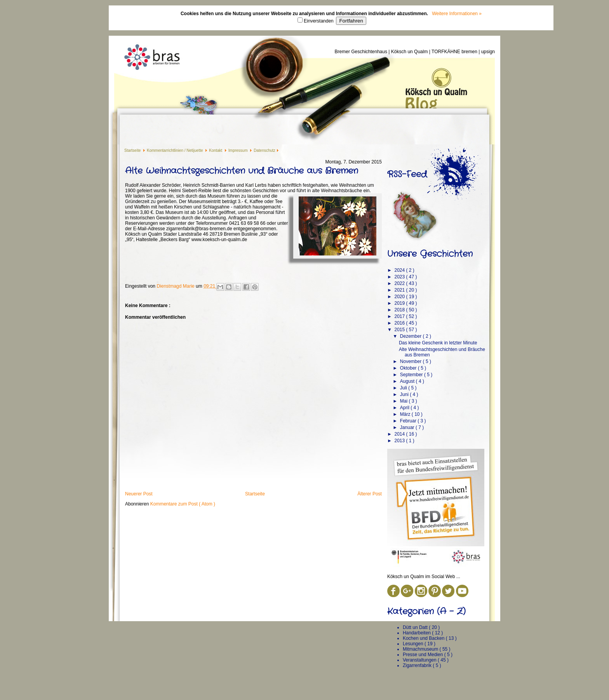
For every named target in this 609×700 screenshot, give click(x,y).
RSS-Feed (407, 174)
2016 (400, 323)
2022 (400, 283)
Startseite (133, 150)
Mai (405, 401)
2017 (400, 316)
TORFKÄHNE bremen (455, 52)
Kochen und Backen (424, 638)
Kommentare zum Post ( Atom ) (183, 504)
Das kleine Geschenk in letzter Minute (438, 343)
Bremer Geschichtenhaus (362, 52)
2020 (400, 297)
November (412, 361)
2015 (400, 330)
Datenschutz (264, 150)
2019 (400, 303)
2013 (400, 441)
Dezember (412, 336)
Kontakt (216, 150)
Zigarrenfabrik (418, 665)
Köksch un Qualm (410, 52)
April (405, 408)
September (412, 375)
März (406, 414)
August (408, 381)
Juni (405, 394)
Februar (409, 421)
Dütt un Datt (416, 627)
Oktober (409, 368)
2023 (400, 277)
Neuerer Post (139, 494)
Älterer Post (370, 494)
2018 (400, 310)
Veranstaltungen (420, 660)
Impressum (238, 150)
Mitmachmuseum (421, 649)
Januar (408, 427)
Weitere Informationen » (457, 14)
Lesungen (414, 644)
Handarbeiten (417, 633)
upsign (488, 52)
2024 (400, 270)
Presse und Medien (424, 655)
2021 (400, 290)
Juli (404, 388)
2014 (400, 434)
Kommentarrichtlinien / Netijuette (175, 150)
